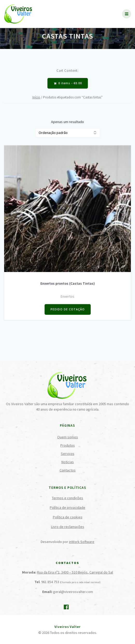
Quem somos (68, 437)
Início (36, 97)
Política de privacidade (67, 507)
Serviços (68, 454)
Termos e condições (67, 498)
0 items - (68, 83)
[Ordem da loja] (68, 133)
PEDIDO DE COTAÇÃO (68, 309)
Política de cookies (68, 517)
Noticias (68, 462)
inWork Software (82, 542)
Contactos (68, 470)
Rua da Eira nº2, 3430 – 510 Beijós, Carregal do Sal (75, 572)
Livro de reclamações (68, 527)
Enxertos (67, 296)
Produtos (68, 445)
